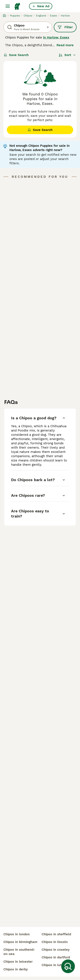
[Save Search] (68, 966)
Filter (65, 27)
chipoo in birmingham (20, 942)
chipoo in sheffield (56, 934)
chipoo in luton (53, 965)
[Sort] (67, 55)
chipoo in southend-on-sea (19, 952)
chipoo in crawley (56, 950)
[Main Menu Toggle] (8, 6)
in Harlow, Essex (56, 37)
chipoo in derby (16, 969)
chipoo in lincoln (55, 942)
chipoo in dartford (56, 957)
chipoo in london (17, 934)
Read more (65, 45)
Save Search (16, 55)
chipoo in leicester (18, 962)
